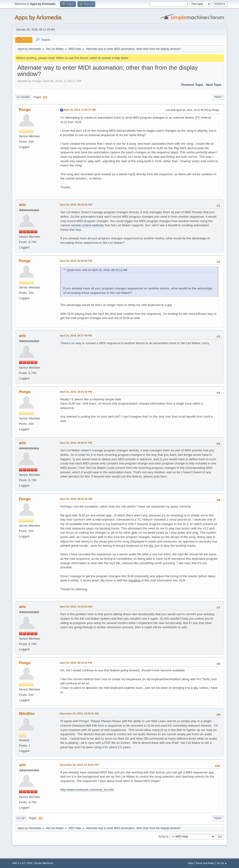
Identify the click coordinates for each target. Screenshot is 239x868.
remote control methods (88, 225)
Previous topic (192, 85)
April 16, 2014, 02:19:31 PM (76, 663)
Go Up (21, 818)
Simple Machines (44, 863)
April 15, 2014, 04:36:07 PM (76, 443)
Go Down (23, 97)
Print (218, 97)
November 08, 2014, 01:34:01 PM (79, 765)
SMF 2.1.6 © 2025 (22, 863)
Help (190, 863)
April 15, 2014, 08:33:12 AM (76, 205)
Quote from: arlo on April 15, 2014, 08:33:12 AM (97, 270)
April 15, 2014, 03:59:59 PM (76, 261)
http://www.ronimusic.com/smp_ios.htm (87, 790)
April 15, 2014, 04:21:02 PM (76, 392)
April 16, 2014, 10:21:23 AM (76, 607)
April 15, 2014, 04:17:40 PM (76, 336)
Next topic (214, 85)
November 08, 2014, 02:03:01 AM (79, 714)
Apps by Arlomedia (38, 17)
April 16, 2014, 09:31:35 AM (76, 499)
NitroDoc (27, 714)
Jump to (163, 837)
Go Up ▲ (222, 863)
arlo (22, 205)
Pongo (25, 110)
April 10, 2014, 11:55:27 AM (80, 110)
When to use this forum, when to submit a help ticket (92, 58)
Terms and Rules (205, 863)
